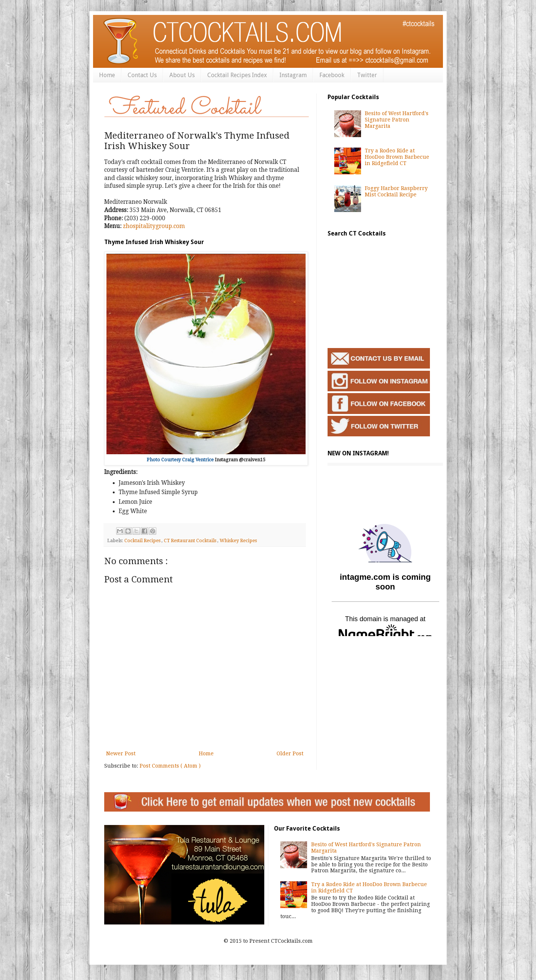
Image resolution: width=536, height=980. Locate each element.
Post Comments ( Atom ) (170, 766)
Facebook (332, 75)
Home (107, 75)
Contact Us (142, 75)
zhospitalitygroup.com (154, 226)
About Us (182, 75)
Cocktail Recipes (143, 540)
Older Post (290, 753)
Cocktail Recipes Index (237, 75)
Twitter (367, 75)
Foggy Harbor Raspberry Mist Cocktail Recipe (396, 191)
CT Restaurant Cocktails (191, 540)
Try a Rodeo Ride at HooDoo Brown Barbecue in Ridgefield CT (397, 157)
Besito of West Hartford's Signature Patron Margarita (397, 120)
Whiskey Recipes (238, 540)
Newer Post (121, 753)
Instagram (293, 75)
